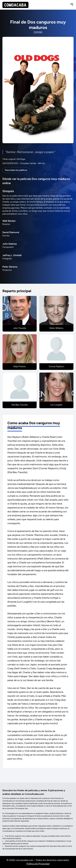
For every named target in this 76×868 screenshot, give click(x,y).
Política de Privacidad (38, 864)
